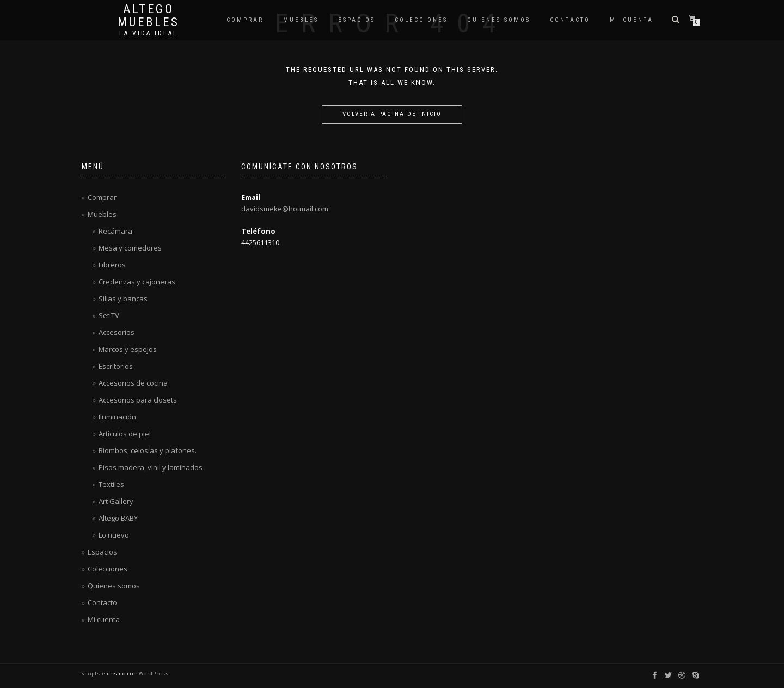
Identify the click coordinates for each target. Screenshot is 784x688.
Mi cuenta (632, 20)
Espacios (357, 20)
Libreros (112, 265)
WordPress (153, 674)
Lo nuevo (114, 535)
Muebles (301, 20)
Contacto (570, 20)
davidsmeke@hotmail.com (285, 209)
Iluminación (117, 417)
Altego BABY (118, 518)
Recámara (115, 231)
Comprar (245, 20)
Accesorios (117, 332)
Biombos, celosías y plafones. (148, 450)
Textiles (111, 484)
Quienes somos (499, 20)
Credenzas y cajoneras (137, 282)
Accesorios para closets (138, 400)
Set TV (109, 315)
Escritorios (116, 366)
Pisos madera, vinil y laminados (151, 467)
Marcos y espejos (128, 349)
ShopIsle (94, 674)
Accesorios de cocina (133, 383)
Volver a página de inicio (392, 114)
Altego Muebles (149, 16)
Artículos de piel (125, 434)
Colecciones (421, 20)
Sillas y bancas (123, 299)
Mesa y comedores (130, 248)
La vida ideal (149, 33)
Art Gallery (116, 501)
